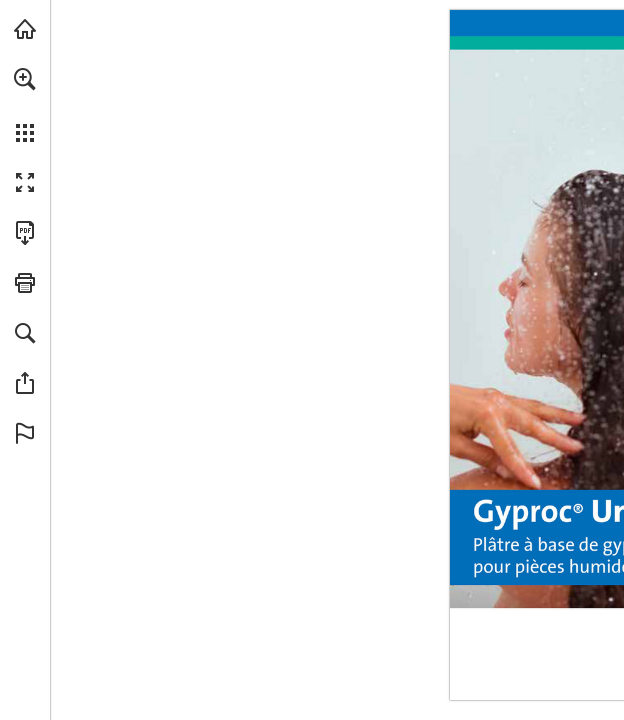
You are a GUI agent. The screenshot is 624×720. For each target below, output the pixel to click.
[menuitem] (25, 105)
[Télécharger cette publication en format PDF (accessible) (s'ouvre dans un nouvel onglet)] (25, 233)
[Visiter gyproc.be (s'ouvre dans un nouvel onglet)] (25, 29)
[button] (25, 79)
